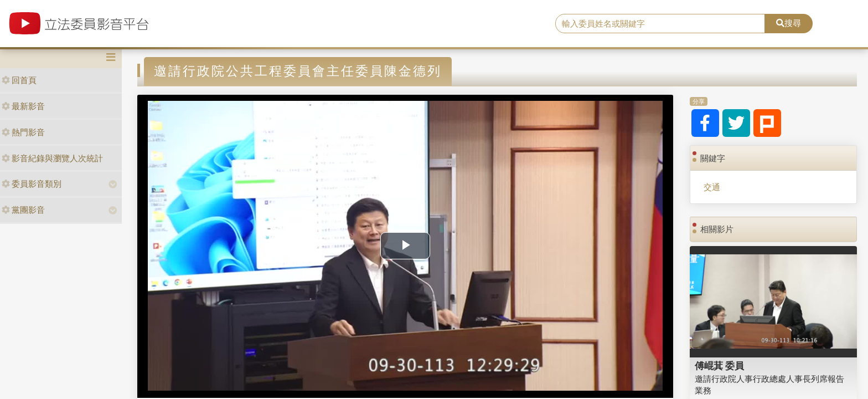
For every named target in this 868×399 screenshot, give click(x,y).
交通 (712, 187)
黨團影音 (23, 210)
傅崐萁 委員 (720, 366)
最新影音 (23, 106)
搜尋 (789, 23)
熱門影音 (23, 132)
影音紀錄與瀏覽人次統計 (52, 158)
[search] (660, 24)
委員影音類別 (32, 184)
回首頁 (19, 80)
